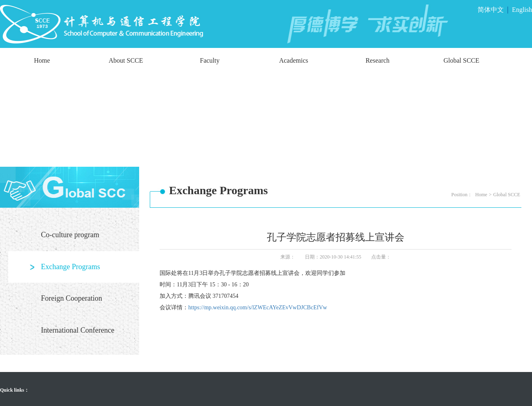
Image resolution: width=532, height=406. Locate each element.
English (522, 10)
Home (42, 60)
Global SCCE (462, 60)
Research (378, 60)
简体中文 (491, 10)
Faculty (210, 60)
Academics (294, 60)
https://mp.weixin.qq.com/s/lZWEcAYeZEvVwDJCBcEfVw (258, 307)
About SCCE (126, 60)
